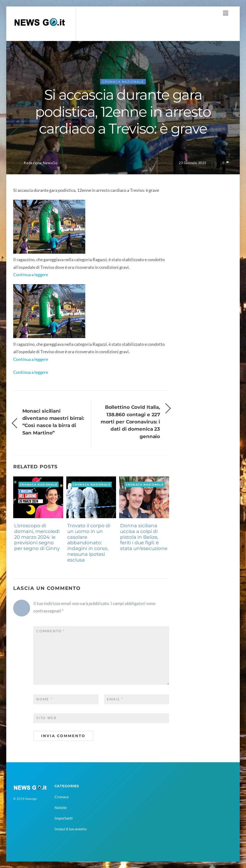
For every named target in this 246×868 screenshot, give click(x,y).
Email (115, 699)
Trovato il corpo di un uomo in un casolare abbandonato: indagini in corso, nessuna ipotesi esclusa (89, 543)
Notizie (61, 807)
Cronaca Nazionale (123, 82)
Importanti (64, 818)
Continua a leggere (31, 275)
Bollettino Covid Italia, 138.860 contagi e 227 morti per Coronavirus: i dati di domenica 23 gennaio (130, 422)
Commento (51, 631)
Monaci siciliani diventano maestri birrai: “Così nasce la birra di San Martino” (53, 422)
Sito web (46, 718)
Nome (44, 699)
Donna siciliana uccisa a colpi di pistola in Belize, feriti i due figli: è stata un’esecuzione (144, 537)
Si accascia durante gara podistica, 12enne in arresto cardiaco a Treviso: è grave (123, 111)
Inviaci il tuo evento (71, 829)
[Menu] (226, 13)
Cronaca (61, 797)
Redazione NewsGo (41, 163)
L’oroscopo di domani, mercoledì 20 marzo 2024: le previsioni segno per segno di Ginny (37, 537)
